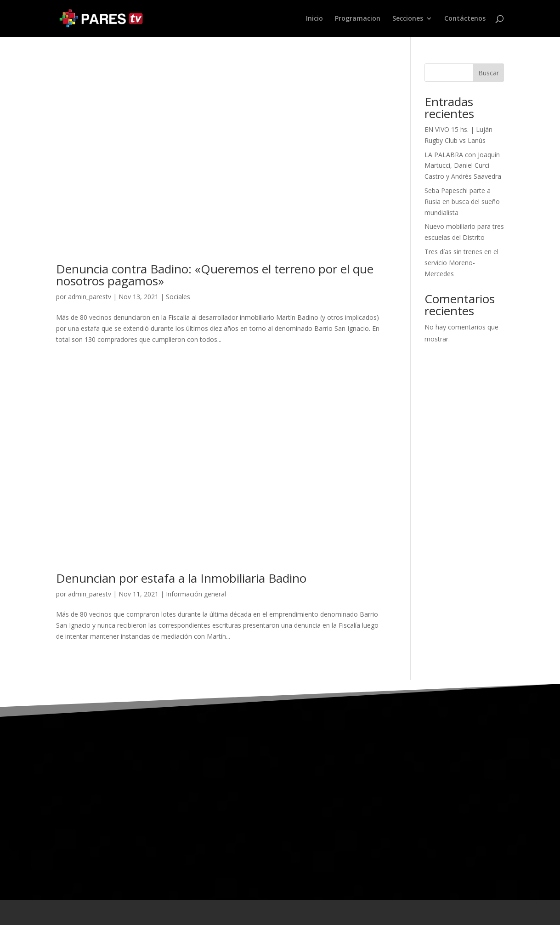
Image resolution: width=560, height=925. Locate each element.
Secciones (408, 19)
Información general (196, 594)
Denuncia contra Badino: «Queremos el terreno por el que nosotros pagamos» (215, 275)
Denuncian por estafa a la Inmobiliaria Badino (181, 578)
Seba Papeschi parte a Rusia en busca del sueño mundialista (462, 201)
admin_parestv (90, 297)
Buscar (489, 73)
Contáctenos (465, 19)
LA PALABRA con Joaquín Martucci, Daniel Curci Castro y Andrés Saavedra (463, 166)
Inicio (314, 19)
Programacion (358, 19)
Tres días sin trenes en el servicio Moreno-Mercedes (461, 263)
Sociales (178, 297)
